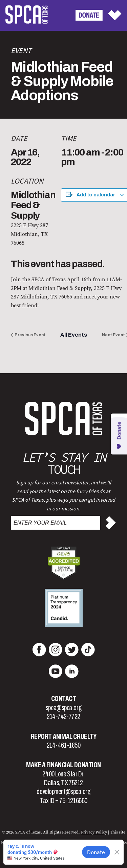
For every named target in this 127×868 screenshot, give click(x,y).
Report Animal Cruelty (64, 737)
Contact (64, 699)
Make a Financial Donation (63, 765)
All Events (74, 335)
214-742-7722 (63, 717)
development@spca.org (63, 792)
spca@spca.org (63, 708)
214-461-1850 (64, 745)
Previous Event (30, 335)
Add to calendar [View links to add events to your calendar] (96, 195)
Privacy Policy (94, 832)
